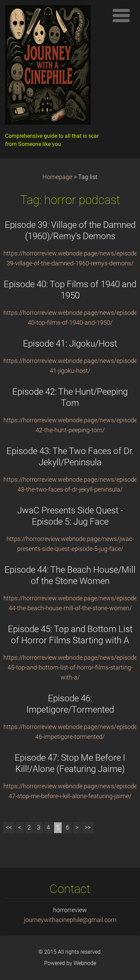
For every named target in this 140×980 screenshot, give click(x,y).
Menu (121, 15)
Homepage (57, 177)
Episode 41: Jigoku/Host (70, 343)
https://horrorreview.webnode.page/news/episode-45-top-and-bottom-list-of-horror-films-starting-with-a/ (71, 668)
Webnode (85, 963)
